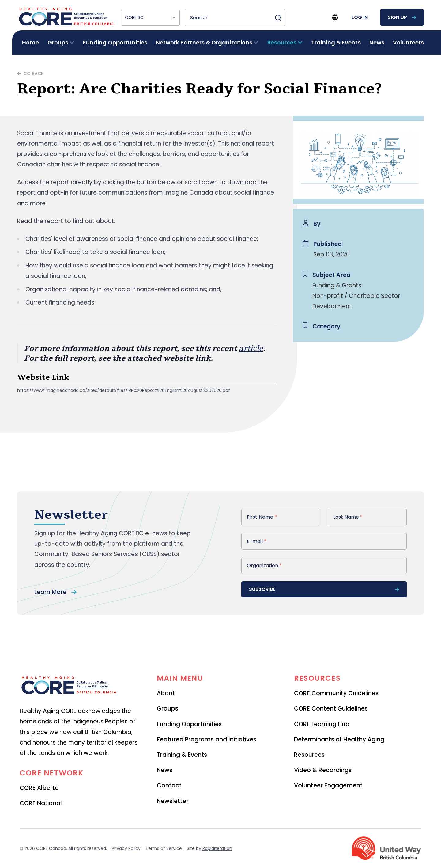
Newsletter (173, 801)
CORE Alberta (39, 788)
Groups (168, 709)
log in (360, 17)
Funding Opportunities (115, 42)
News (377, 42)
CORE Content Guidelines (331, 709)
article (251, 348)
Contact (169, 785)
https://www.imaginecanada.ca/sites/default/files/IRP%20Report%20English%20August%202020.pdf (124, 390)
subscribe (324, 589)
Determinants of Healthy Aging (339, 739)
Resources (309, 755)
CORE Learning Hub (322, 724)
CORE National (41, 803)
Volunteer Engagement (328, 785)
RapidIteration (217, 848)
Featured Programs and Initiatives (207, 739)
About (166, 693)
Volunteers (408, 42)
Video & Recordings (323, 770)
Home (30, 42)
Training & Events (336, 42)
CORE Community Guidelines (336, 693)
